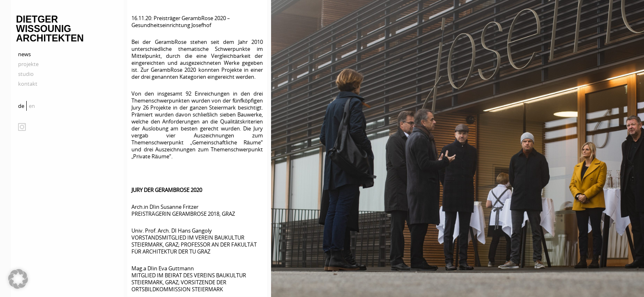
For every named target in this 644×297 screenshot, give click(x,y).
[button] (18, 279)
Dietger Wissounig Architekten (50, 29)
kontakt (28, 84)
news (24, 54)
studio (26, 74)
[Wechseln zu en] (33, 106)
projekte (28, 64)
